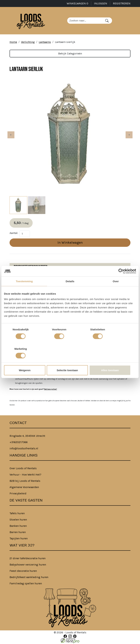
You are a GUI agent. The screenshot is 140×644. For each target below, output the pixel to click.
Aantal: (14, 234)
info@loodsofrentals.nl (24, 449)
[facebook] (65, 637)
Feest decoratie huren (23, 572)
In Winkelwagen (70, 243)
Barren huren (18, 533)
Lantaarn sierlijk (65, 42)
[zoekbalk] (85, 21)
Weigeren (26, 360)
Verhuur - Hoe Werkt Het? (25, 475)
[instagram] (70, 637)
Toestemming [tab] (24, 291)
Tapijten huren (19, 539)
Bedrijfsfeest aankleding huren (29, 578)
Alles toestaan (114, 360)
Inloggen (101, 3)
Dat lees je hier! (51, 390)
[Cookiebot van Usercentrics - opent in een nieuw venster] (121, 281)
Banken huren (18, 527)
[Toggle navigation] (128, 21)
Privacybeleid (18, 494)
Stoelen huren (18, 520)
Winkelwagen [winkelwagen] (77, 3)
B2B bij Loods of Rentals (25, 482)
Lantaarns (45, 42)
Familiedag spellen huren (26, 584)
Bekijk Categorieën (70, 54)
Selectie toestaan (70, 360)
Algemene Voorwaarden (24, 488)
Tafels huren (17, 514)
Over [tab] (116, 291)
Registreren (122, 3)
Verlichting (28, 42)
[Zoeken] (107, 21)
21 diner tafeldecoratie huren (28, 559)
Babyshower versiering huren (28, 565)
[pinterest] (75, 637)
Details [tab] (70, 291)
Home (13, 42)
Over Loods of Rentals (23, 469)
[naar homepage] (31, 21)
